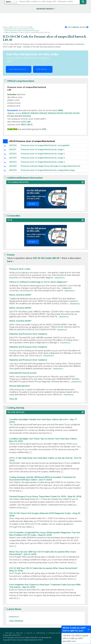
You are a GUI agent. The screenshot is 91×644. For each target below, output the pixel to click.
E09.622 (52, 113)
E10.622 (68, 113)
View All (13, 399)
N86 (60, 110)
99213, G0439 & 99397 (20, 295)
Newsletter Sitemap (55, 633)
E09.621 (43, 113)
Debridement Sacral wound (23, 373)
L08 (28, 122)
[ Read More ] (60, 278)
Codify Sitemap (41, 633)
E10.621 (60, 113)
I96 (44, 129)
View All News (16, 621)
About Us (30, 633)
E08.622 (35, 113)
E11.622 (11, 116)
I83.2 (30, 125)
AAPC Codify (9, 633)
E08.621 (26, 113)
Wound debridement (19, 386)
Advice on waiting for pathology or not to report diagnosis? (38, 282)
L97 (43, 119)
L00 (24, 122)
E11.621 (76, 113)
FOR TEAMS (42, 69)
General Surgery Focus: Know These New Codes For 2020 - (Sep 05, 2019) (45, 496)
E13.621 (19, 116)
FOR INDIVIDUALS (17, 69)
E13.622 (27, 116)
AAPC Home (20, 633)
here (10, 261)
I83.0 (24, 125)
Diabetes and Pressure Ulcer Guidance (28, 334)
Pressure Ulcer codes (20, 269)
